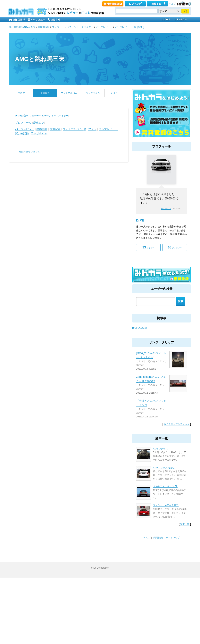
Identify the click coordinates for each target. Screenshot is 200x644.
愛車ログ (39, 123)
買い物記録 (22, 133)
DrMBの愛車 (22, 116)
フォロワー (175, 247)
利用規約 (158, 538)
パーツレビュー (104, 27)
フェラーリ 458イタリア (166, 505)
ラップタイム (93, 93)
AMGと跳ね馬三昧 (40, 59)
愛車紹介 (45, 93)
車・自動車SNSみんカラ (22, 27)
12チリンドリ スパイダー (80, 27)
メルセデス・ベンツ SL (165, 486)
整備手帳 (42, 129)
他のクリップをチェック (177, 424)
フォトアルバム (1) (74, 129)
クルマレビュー (108, 129)
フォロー (148, 247)
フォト (92, 129)
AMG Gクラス (160, 449)
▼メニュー (116, 93)
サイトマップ (173, 538)
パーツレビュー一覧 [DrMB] (130, 27)
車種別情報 (44, 27)
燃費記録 (55, 129)
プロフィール (23, 123)
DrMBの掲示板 (140, 328)
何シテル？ (166, 209)
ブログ (21, 93)
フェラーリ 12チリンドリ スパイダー (49, 116)
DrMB (140, 220)
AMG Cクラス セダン (164, 468)
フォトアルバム (69, 93)
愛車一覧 (185, 524)
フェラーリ (58, 27)
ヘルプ (172, 4)
